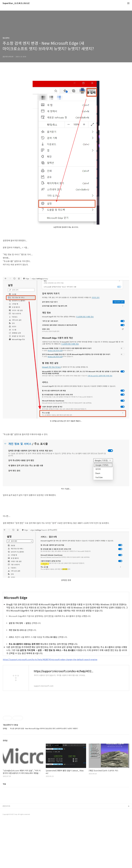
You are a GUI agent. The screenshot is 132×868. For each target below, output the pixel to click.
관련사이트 (6, 854)
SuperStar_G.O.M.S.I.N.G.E (16, 3)
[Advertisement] (66, 727)
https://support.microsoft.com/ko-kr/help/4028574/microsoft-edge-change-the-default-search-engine (50, 659)
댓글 (4, 820)
